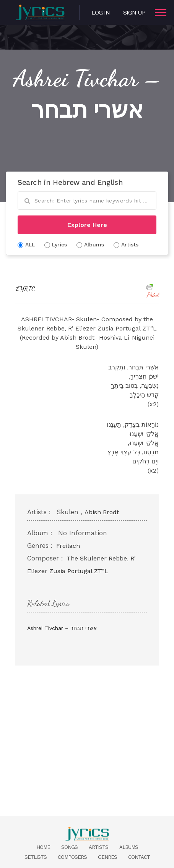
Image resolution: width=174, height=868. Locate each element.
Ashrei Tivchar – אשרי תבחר (62, 628)
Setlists (36, 857)
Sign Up (134, 12)
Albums (129, 847)
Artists (98, 847)
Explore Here (87, 225)
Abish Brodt (102, 512)
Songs (69, 847)
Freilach (68, 546)
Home (43, 847)
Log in (101, 12)
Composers (72, 857)
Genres (107, 857)
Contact (139, 857)
